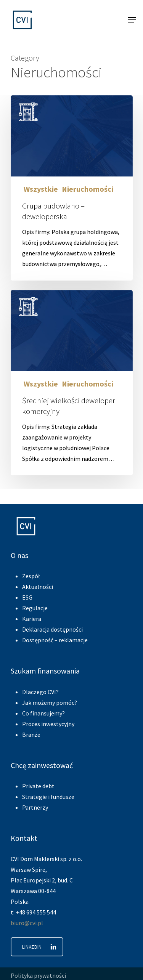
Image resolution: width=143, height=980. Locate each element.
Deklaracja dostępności (52, 629)
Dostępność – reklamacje (55, 640)
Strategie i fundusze (48, 797)
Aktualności (38, 587)
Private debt (38, 786)
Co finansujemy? (43, 713)
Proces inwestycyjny (48, 724)
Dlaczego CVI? (40, 692)
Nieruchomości (88, 189)
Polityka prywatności (38, 975)
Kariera (32, 619)
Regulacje (35, 608)
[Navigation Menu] (132, 20)
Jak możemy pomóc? (50, 703)
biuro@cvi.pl (27, 923)
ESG (27, 597)
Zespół (31, 576)
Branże (31, 735)
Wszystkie (40, 189)
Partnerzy (35, 807)
